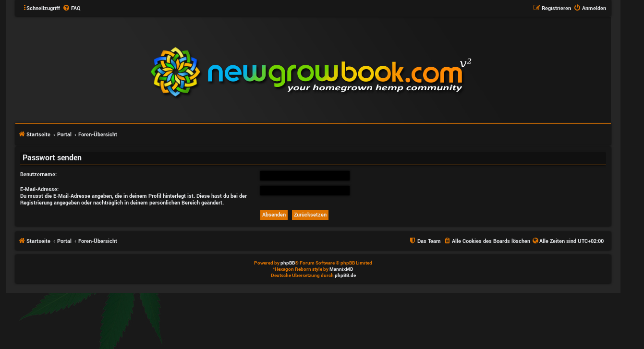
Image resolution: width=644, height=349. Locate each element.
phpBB (288, 263)
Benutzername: (38, 174)
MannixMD (341, 269)
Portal (64, 134)
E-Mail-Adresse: (39, 189)
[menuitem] (72, 8)
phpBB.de (345, 275)
